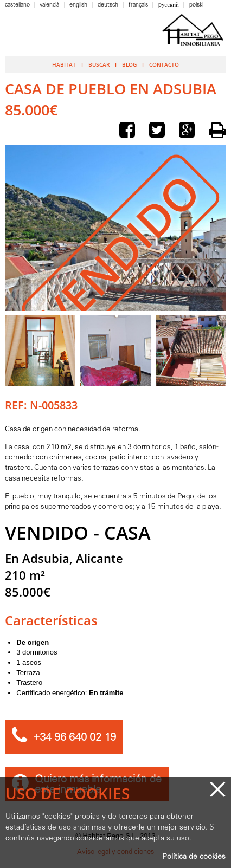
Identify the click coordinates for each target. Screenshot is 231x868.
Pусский (169, 5)
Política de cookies (194, 857)
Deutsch (109, 5)
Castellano (18, 5)
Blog (129, 64)
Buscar (99, 64)
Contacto (164, 64)
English (79, 5)
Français (139, 5)
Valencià (50, 5)
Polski (196, 5)
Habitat (64, 64)
